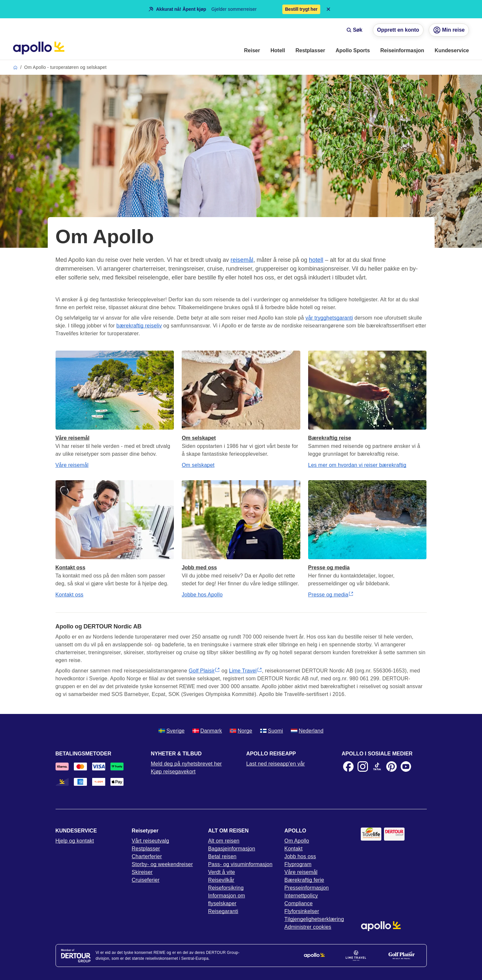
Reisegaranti (223, 911)
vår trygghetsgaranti (329, 318)
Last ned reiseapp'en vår (276, 764)
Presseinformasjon (307, 888)
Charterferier (147, 856)
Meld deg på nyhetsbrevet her (186, 764)
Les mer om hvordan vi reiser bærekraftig (357, 465)
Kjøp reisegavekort (173, 772)
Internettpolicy (301, 896)
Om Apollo (297, 841)
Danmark (207, 731)
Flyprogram (298, 864)
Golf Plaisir (204, 671)
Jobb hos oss (300, 856)
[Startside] (39, 48)
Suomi (272, 731)
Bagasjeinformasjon (232, 849)
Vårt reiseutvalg (150, 841)
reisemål (242, 260)
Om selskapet (198, 465)
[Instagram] (363, 767)
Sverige (172, 731)
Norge (241, 731)
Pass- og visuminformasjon (240, 864)
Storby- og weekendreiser (162, 864)
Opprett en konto (398, 30)
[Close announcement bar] (328, 9)
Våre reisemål (72, 465)
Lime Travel (246, 671)
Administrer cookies (308, 927)
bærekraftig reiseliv (139, 326)
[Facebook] (348, 767)
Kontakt (293, 849)
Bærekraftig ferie (304, 880)
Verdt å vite (222, 872)
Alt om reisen (224, 841)
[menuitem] (252, 51)
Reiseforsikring (226, 888)
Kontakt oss (70, 595)
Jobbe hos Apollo (202, 595)
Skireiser (142, 872)
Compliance (298, 903)
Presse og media (331, 595)
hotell (316, 260)
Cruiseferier (146, 880)
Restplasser (146, 849)
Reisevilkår (221, 880)
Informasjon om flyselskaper (227, 900)
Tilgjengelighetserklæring (314, 919)
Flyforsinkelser (302, 911)
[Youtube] (406, 767)
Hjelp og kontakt (75, 841)
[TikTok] (377, 767)
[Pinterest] (391, 767)
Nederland (307, 731)
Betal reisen (222, 856)
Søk (354, 30)
